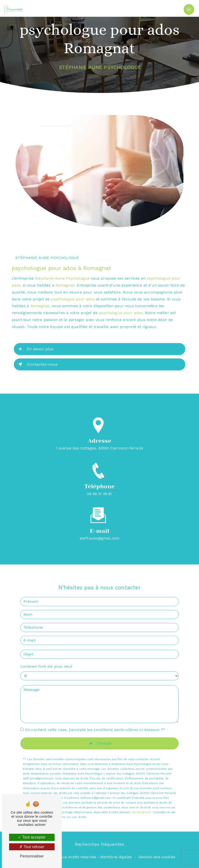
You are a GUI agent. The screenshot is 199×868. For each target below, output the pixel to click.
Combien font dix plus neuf (46, 661)
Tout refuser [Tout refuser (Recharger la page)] (32, 847)
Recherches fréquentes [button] (100, 844)
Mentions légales (116, 857)
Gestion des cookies (157, 857)
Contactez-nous (37, 364)
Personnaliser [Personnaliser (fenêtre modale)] (32, 856)
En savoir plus (35, 349)
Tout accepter (32, 837)
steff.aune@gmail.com (99, 533)
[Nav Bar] (189, 9)
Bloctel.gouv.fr (142, 807)
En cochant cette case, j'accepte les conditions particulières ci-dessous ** (95, 724)
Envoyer (105, 738)
